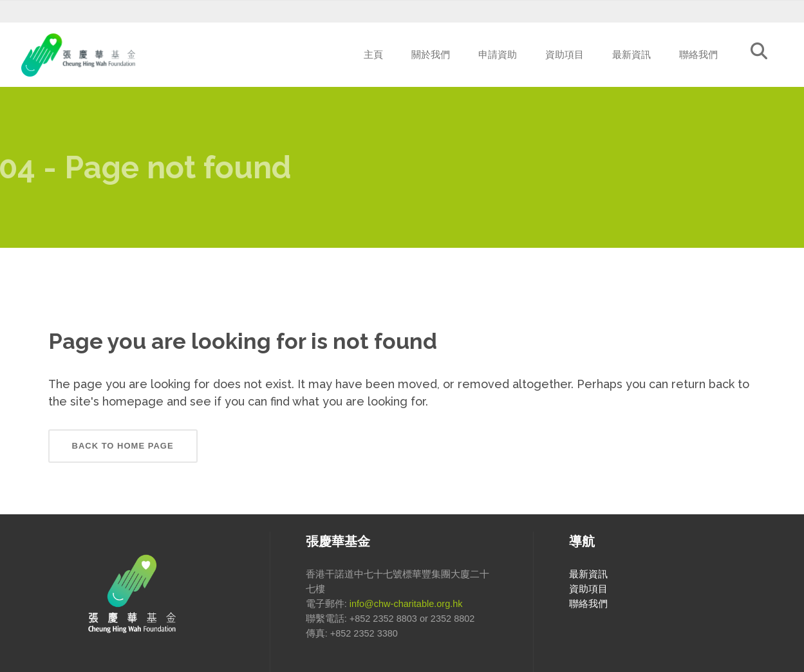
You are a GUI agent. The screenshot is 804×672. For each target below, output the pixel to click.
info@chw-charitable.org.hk (406, 604)
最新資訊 (588, 574)
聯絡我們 (588, 604)
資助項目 (588, 589)
